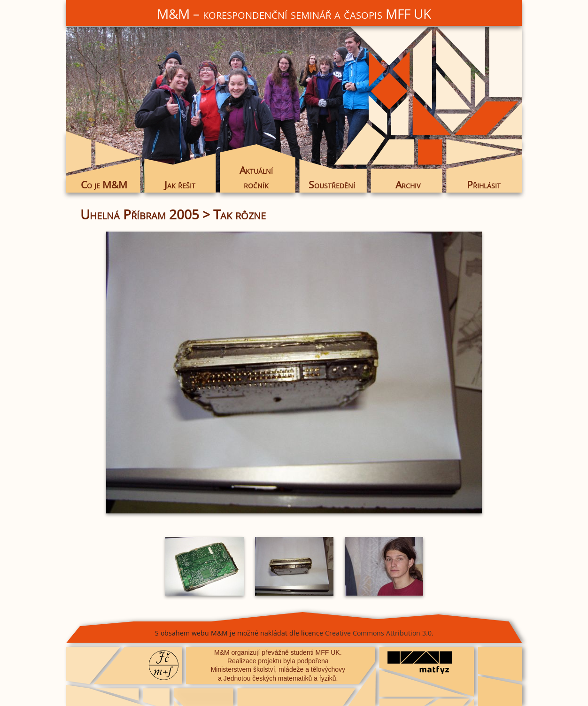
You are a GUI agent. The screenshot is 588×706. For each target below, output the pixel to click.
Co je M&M (104, 185)
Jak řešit (180, 185)
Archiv (408, 185)
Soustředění (332, 185)
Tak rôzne (240, 214)
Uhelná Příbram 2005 (140, 214)
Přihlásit (484, 185)
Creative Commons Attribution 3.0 (378, 633)
